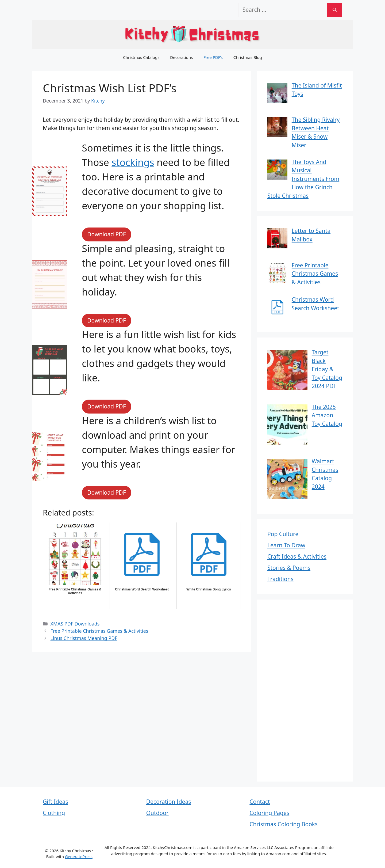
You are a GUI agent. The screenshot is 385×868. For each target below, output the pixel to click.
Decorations (181, 57)
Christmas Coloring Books (284, 824)
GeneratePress (79, 856)
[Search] (335, 10)
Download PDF (106, 234)
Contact (260, 802)
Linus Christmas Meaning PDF (84, 638)
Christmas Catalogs (141, 57)
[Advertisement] (305, 691)
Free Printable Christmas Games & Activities (99, 631)
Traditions (280, 579)
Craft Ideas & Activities (297, 556)
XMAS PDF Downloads (75, 624)
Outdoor (157, 813)
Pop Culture (283, 534)
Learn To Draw (286, 545)
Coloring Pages (269, 813)
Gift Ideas (55, 802)
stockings (133, 162)
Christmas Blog (248, 57)
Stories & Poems (289, 568)
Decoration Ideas (169, 802)
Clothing (54, 813)
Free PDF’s (213, 57)
